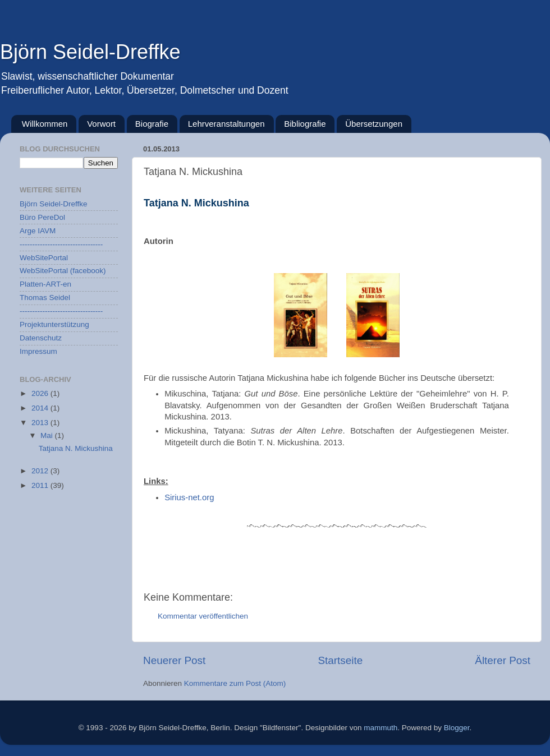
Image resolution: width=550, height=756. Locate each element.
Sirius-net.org (189, 497)
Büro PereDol (42, 217)
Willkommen (45, 124)
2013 (41, 423)
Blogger (457, 728)
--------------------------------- (61, 244)
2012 (41, 471)
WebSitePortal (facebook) (63, 271)
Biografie (152, 124)
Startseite (340, 660)
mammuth (381, 728)
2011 (41, 485)
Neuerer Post (174, 660)
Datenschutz (41, 338)
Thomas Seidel (45, 298)
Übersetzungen (374, 124)
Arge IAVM (38, 231)
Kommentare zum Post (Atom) (235, 683)
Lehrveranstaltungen (226, 124)
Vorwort (101, 124)
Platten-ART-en (45, 284)
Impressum (38, 351)
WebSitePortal (44, 258)
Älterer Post (503, 660)
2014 (41, 408)
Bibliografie (305, 124)
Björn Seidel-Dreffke (90, 52)
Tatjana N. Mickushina (76, 448)
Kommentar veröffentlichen (203, 616)
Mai (48, 435)
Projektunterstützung (54, 324)
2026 (41, 393)
